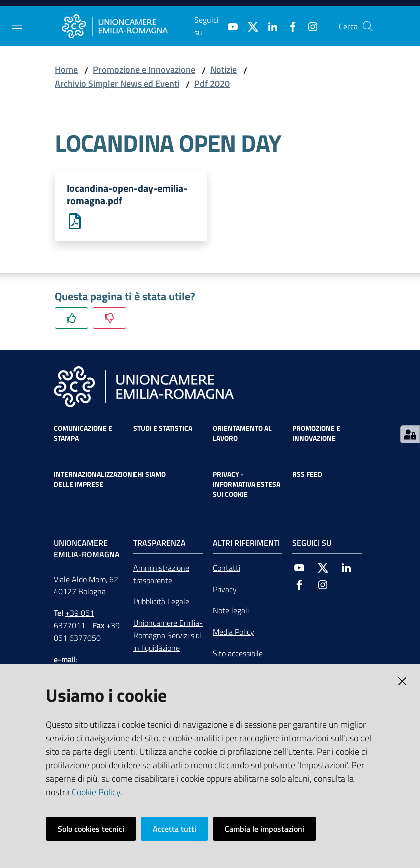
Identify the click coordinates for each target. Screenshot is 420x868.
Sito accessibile (238, 654)
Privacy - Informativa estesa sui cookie (247, 485)
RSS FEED (307, 475)
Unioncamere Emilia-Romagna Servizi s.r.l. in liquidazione (168, 636)
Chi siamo (150, 475)
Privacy (225, 590)
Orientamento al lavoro (242, 434)
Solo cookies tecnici (91, 829)
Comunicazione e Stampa (83, 434)
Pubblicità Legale (161, 602)
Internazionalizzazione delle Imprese (95, 480)
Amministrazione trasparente (161, 575)
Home (66, 70)
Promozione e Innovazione (144, 70)
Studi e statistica (163, 429)
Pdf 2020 (212, 84)
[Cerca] (368, 26)
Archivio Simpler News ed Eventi (117, 84)
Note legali (231, 611)
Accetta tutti (175, 829)
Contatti (227, 568)
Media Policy (234, 633)
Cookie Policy (96, 792)
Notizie (224, 70)
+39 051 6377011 (74, 620)
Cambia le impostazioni (265, 829)
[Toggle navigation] (17, 25)
